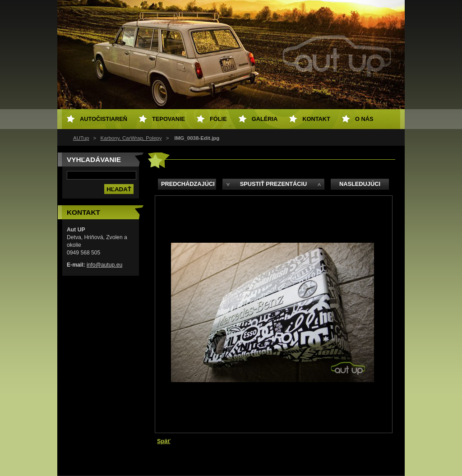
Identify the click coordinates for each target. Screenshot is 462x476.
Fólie (218, 119)
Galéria (265, 119)
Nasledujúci (360, 184)
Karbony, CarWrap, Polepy (131, 138)
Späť (164, 441)
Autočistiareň (104, 119)
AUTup (81, 138)
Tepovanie (169, 119)
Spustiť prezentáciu (274, 184)
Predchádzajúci (188, 184)
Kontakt (316, 119)
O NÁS (364, 119)
